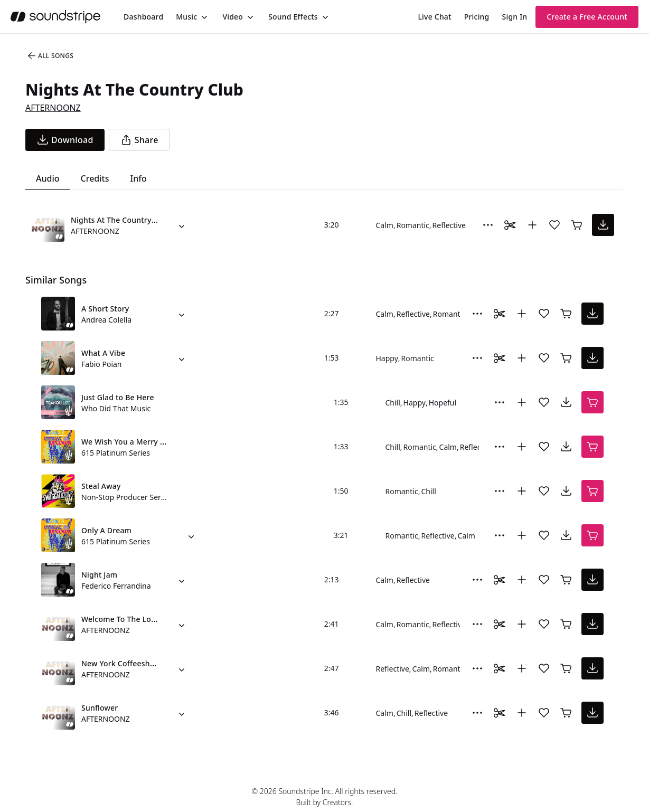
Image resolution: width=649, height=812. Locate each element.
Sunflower (100, 708)
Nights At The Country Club (120, 220)
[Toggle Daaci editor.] (510, 225)
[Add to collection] (532, 225)
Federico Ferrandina (116, 586)
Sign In (515, 17)
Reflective (449, 225)
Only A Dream (106, 530)
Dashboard (143, 17)
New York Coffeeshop (120, 663)
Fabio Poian (102, 364)
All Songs (50, 56)
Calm (385, 225)
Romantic (413, 225)
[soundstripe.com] (55, 17)
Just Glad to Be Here (118, 397)
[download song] (65, 140)
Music (186, 17)
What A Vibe (103, 353)
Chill (393, 403)
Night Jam (99, 575)
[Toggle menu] (203, 17)
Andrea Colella (106, 320)
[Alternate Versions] (182, 225)
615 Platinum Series (116, 453)
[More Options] (488, 225)
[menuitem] (143, 17)
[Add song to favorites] (554, 225)
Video (233, 17)
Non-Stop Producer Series (125, 497)
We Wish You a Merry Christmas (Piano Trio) (161, 442)
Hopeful (443, 403)
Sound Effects (293, 17)
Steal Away (101, 486)
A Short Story (105, 309)
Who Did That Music (116, 408)
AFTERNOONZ (53, 108)
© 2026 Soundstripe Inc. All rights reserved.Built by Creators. (324, 797)
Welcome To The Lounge (125, 619)
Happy (387, 358)
